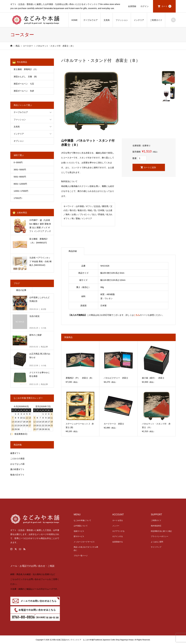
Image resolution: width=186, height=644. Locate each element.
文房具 (107, 20)
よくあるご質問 (157, 542)
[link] (93, 582)
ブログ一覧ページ (81, 556)
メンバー (116, 526)
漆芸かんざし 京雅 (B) (29, 77)
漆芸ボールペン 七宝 (24, 84)
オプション (19, 141)
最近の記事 (21, 290)
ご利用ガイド (156, 20)
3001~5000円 (20, 170)
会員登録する (118, 542)
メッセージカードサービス (84, 542)
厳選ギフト (15, 453)
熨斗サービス (79, 536)
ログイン (145, 6)
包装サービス (79, 531)
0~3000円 (18, 162)
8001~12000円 (20, 184)
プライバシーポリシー (160, 536)
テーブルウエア (91, 20)
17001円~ (18, 198)
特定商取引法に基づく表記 (161, 531)
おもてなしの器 (17, 464)
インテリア (139, 20)
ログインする (118, 536)
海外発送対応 (156, 526)
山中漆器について (81, 526)
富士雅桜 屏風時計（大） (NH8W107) (39, 241)
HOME (74, 20)
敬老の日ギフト (17, 475)
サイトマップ (156, 547)
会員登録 (132, 6)
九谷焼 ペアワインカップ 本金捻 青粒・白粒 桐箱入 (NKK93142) (40, 261)
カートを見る (118, 520)
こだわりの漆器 (17, 459)
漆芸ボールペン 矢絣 (24, 91)
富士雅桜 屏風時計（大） (26, 69)
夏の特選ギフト (17, 469)
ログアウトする (118, 531)
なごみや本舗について (82, 520)
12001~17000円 (21, 191)
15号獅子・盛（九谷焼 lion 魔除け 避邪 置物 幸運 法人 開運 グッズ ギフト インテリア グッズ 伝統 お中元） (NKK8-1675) (40, 226)
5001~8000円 (20, 177)
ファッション (122, 20)
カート (166, 6)
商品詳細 (73, 251)
